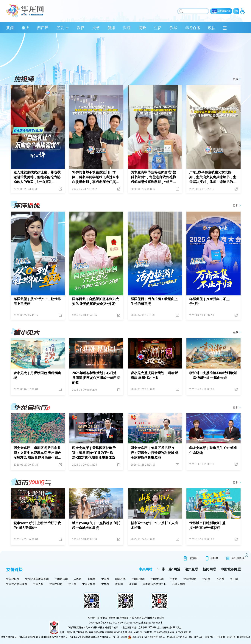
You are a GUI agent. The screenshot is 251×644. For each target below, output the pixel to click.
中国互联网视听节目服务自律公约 (147, 618)
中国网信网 (61, 579)
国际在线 (120, 579)
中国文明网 (56, 584)
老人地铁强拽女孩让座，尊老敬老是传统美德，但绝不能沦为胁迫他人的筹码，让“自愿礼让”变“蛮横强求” (37, 177)
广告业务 (103, 618)
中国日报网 (138, 579)
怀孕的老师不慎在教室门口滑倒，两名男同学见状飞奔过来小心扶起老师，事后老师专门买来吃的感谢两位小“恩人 (96, 177)
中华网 (105, 584)
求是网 (119, 584)
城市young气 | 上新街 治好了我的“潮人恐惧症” (37, 525)
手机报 (212, 558)
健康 (111, 28)
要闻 (10, 28)
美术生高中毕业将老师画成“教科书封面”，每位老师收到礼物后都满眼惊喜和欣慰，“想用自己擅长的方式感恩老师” (153, 177)
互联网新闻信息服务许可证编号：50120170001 (103, 637)
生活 (158, 28)
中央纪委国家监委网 (37, 579)
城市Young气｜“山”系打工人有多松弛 (154, 525)
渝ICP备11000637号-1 (239, 637)
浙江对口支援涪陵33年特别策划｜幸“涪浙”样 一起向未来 (213, 375)
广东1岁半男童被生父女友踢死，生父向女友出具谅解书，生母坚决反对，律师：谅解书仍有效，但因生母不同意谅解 (213, 177)
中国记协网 (89, 584)
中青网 (174, 579)
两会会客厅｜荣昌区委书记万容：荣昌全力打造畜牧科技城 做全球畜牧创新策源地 (155, 453)
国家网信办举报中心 (155, 584)
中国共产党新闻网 (17, 584)
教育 (80, 28)
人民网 (78, 579)
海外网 (133, 584)
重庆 (25, 28)
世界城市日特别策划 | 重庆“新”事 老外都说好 (207, 525)
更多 (235, 79)
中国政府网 (13, 579)
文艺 (96, 28)
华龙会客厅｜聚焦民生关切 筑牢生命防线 (213, 450)
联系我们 (113, 618)
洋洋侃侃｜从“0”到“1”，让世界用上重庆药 (37, 301)
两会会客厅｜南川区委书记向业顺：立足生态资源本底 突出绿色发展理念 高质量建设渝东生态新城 (37, 453)
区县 (60, 28)
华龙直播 (193, 28)
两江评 (43, 28)
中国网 (105, 579)
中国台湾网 (190, 579)
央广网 (234, 579)
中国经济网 (157, 579)
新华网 (91, 579)
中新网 (206, 579)
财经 (127, 28)
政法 (212, 28)
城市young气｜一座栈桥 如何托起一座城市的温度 (96, 525)
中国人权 (38, 584)
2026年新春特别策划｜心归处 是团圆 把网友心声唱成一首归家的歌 (96, 378)
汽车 (173, 28)
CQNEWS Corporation (127, 622)
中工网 (72, 584)
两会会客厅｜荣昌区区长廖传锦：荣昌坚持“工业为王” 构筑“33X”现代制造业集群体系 (94, 453)
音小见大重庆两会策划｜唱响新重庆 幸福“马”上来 (154, 375)
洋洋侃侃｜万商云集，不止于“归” (209, 301)
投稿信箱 (124, 618)
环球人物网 (179, 584)
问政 (142, 28)
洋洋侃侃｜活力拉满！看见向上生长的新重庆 (154, 301)
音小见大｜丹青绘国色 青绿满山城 (37, 375)
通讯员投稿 (235, 558)
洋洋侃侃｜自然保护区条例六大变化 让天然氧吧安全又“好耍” (96, 301)
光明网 (220, 579)
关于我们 (92, 618)
